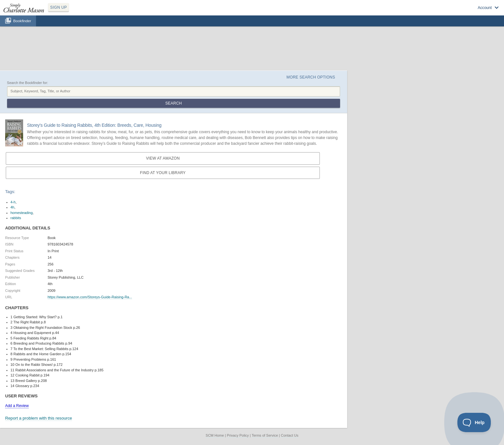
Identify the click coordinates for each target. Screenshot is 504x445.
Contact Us (290, 435)
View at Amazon (163, 158)
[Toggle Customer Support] (474, 422)
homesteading (22, 213)
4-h (13, 202)
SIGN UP (59, 7)
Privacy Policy (238, 435)
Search (173, 103)
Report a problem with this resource (39, 418)
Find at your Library (163, 173)
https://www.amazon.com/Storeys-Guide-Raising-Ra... (90, 297)
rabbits (16, 218)
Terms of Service (265, 435)
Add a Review (17, 406)
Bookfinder (22, 21)
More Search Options (311, 77)
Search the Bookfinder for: (28, 83)
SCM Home (215, 435)
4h (13, 207)
